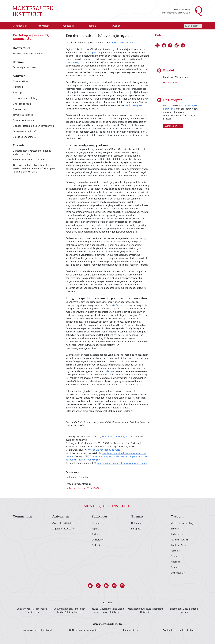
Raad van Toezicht (180, 540)
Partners (175, 551)
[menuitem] (21, 26)
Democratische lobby (25, 98)
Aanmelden (173, 126)
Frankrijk (17, 93)
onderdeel (109, 371)
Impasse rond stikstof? (25, 131)
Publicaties (99, 517)
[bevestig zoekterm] (186, 26)
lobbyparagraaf (134, 105)
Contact (175, 567)
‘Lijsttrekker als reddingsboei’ (28, 54)
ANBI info (176, 562)
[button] (92, 586)
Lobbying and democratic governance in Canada (122, 463)
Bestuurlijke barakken (24, 67)
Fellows (175, 556)
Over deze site (178, 573)
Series (95, 534)
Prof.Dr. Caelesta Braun (121, 43)
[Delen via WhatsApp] (177, 45)
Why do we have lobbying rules (104, 450)
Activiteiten (61, 517)
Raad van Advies (179, 545)
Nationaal (136, 523)
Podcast (96, 545)
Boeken (96, 523)
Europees (136, 529)
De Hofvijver (98, 540)
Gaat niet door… (21, 109)
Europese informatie (24, 120)
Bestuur (175, 529)
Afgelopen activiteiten (64, 529)
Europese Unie (20, 81)
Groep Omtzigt (95, 53)
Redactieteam (178, 534)
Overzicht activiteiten (63, 523)
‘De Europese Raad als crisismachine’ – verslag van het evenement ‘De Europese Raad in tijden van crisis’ (34, 169)
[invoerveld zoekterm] (193, 26)
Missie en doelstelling (182, 523)
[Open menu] (52, 26)
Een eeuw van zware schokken (29, 160)
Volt (108, 53)
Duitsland (18, 87)
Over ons (177, 517)
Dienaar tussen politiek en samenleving (33, 126)
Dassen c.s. (121, 305)
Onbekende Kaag (22, 104)
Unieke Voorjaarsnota (24, 137)
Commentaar (22, 517)
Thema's (137, 517)
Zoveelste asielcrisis (23, 115)
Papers (95, 529)
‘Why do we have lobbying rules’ (118, 437)
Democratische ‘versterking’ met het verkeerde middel (32, 153)
